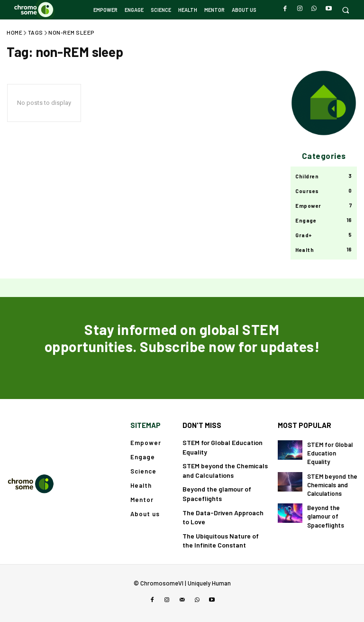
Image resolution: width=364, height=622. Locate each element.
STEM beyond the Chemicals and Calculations (332, 485)
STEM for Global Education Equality (330, 453)
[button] (345, 10)
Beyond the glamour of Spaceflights (326, 516)
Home (14, 32)
